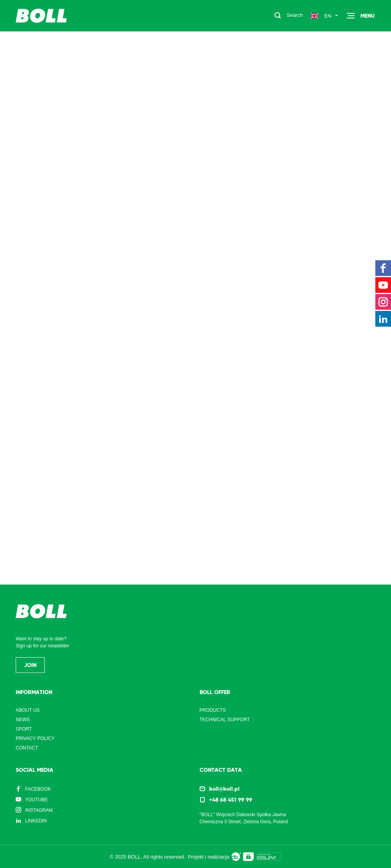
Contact (27, 748)
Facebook (38, 789)
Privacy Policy (35, 738)
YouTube (36, 800)
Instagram (39, 810)
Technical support (225, 720)
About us (28, 710)
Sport (24, 729)
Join (30, 665)
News (23, 720)
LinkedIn (36, 821)
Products (213, 710)
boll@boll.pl (224, 789)
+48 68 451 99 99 (231, 800)
